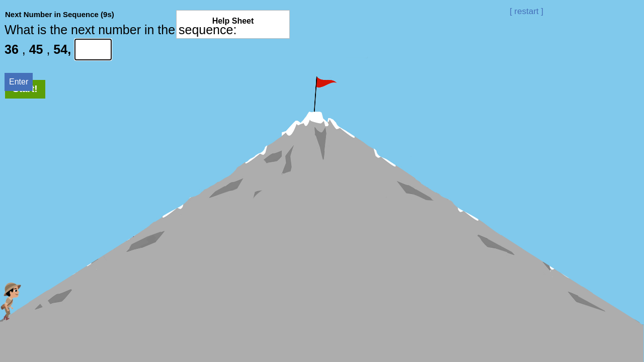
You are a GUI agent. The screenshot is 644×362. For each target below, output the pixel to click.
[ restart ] (527, 11)
